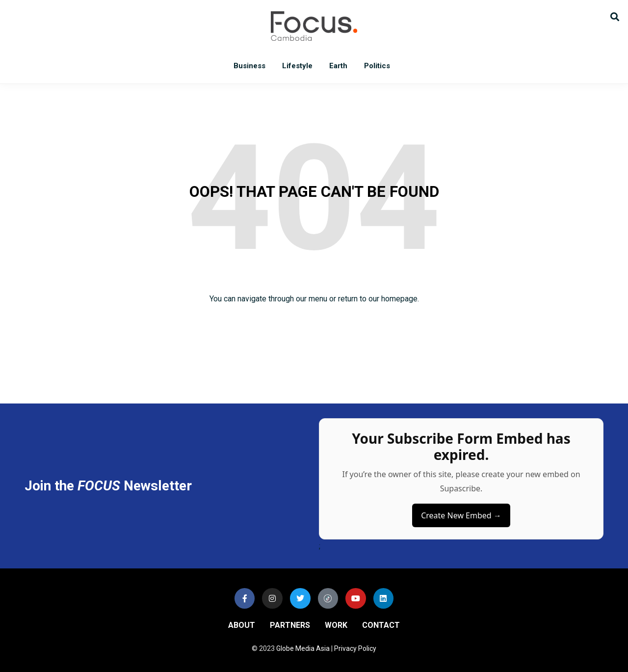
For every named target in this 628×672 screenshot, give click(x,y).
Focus (314, 26)
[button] (615, 16)
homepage (399, 299)
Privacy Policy (355, 648)
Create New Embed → (461, 515)
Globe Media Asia (303, 648)
